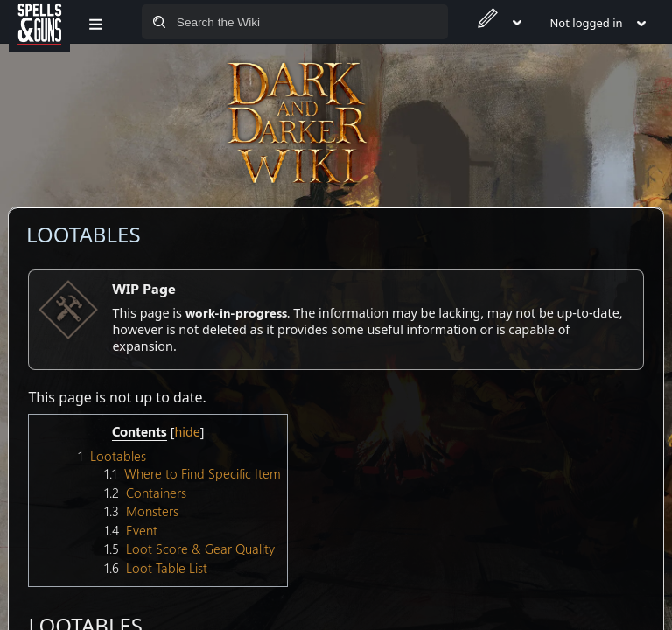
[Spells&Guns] (39, 22)
